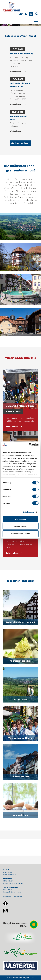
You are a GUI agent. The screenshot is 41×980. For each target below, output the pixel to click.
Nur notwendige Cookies (21, 534)
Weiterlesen (16, 71)
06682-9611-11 (8, 890)
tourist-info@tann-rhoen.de (12, 892)
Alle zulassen (20, 519)
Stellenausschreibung (22, 54)
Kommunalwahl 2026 (18, 118)
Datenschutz (18, 896)
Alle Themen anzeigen (19, 143)
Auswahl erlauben (20, 526)
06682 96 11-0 (8, 872)
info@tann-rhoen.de (10, 875)
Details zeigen (29, 512)
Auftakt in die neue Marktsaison (20, 85)
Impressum (7, 896)
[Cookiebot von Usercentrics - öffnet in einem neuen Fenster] (29, 445)
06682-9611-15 (8, 881)
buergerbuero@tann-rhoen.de (13, 883)
